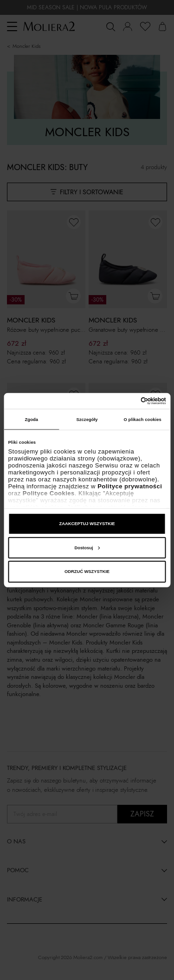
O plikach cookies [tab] (143, 419)
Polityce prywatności (130, 486)
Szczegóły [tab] (87, 419)
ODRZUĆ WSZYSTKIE (87, 572)
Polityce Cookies (49, 493)
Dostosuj (87, 548)
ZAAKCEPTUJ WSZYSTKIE (87, 524)
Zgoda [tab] (32, 419)
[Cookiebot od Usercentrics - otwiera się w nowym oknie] (126, 401)
